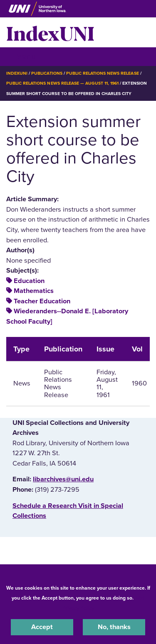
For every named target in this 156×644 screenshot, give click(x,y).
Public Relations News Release (103, 73)
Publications (47, 73)
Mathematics (34, 291)
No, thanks (114, 627)
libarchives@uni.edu (63, 479)
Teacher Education (42, 301)
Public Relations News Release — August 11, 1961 (62, 83)
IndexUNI (50, 32)
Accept (42, 627)
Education (29, 281)
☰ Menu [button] (21, 56)
